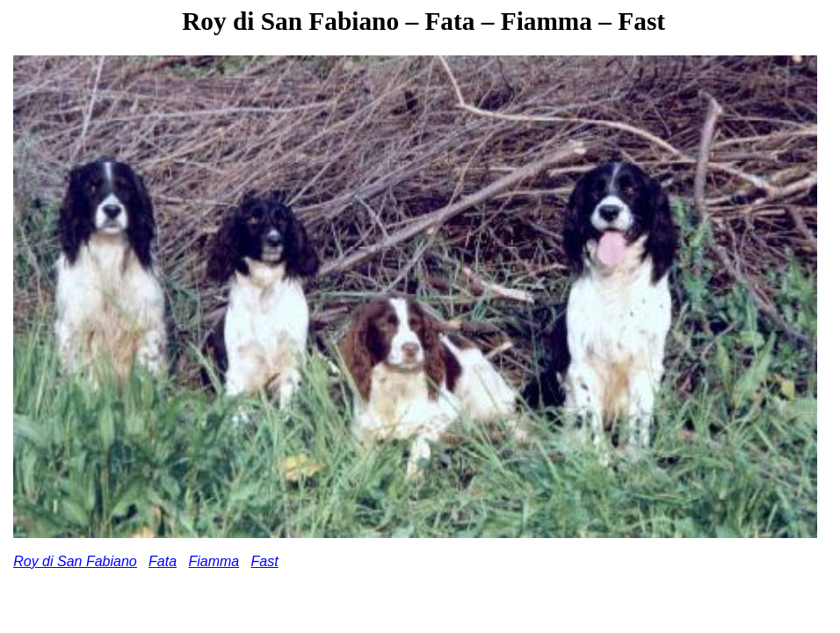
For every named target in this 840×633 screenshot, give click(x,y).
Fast (265, 561)
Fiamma (214, 561)
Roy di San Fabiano (75, 561)
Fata (163, 561)
